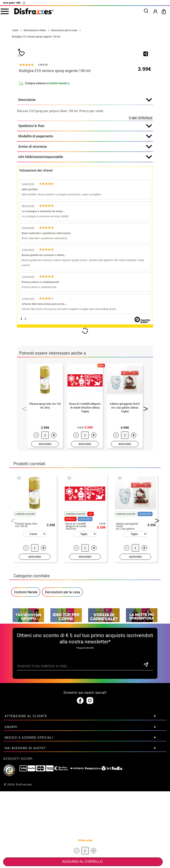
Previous (23, 507)
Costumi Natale (26, 691)
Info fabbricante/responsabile (85, 256)
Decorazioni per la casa (62, 691)
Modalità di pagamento (85, 236)
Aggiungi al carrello (82, 862)
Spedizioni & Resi (85, 225)
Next (144, 507)
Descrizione (85, 199)
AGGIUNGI (45, 543)
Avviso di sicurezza (85, 246)
